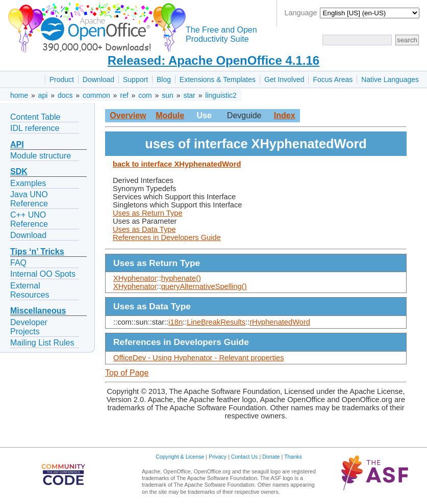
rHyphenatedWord (280, 322)
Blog (164, 79)
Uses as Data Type (144, 229)
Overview (128, 115)
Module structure (41, 156)
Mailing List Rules (42, 343)
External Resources (30, 290)
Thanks (293, 457)
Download (98, 79)
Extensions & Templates (218, 79)
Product (62, 79)
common (96, 95)
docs (65, 95)
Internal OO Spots (43, 274)
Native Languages (390, 79)
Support (135, 79)
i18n (175, 322)
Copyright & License (180, 457)
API (17, 144)
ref (124, 95)
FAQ (18, 263)
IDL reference (35, 128)
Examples (28, 183)
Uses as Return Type (148, 213)
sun (168, 95)
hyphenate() (181, 278)
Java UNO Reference (29, 199)
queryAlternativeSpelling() (204, 286)
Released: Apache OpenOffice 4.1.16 (213, 60)
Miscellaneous (38, 311)
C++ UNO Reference (29, 219)
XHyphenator (135, 278)
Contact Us (245, 457)
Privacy (218, 457)
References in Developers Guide (167, 237)
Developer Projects (29, 327)
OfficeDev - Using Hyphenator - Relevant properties (199, 358)
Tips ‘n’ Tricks (37, 251)
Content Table (35, 117)
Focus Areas (333, 79)
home (19, 95)
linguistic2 (221, 95)
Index (285, 115)
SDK (19, 171)
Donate (271, 457)
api (43, 95)
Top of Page (127, 373)
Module (170, 115)
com (145, 95)
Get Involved (284, 79)
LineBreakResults (216, 322)
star (189, 95)
